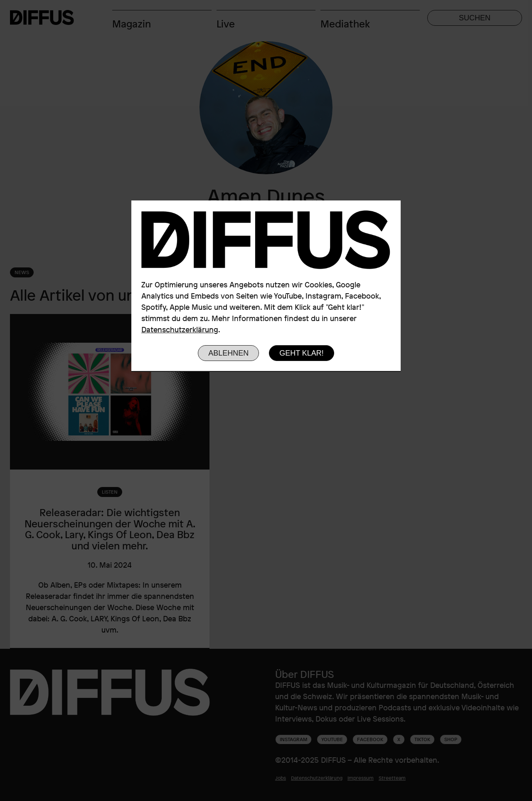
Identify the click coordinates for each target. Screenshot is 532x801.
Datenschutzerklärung (180, 329)
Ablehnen (228, 353)
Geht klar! (302, 353)
